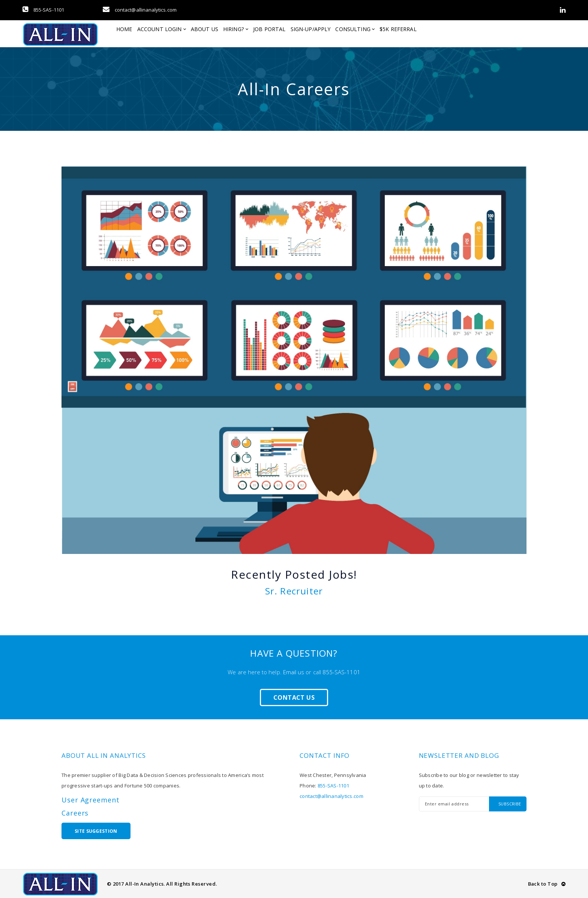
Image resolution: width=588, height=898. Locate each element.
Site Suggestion (96, 831)
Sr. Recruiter (294, 591)
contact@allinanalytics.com (140, 10)
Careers (75, 813)
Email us (294, 672)
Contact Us (294, 697)
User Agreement (91, 800)
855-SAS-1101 (43, 10)
